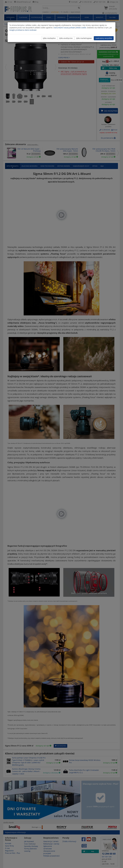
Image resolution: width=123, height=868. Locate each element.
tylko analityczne (66, 38)
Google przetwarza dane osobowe (23, 30)
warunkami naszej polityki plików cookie (70, 28)
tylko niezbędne (49, 38)
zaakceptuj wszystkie (104, 38)
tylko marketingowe (84, 38)
